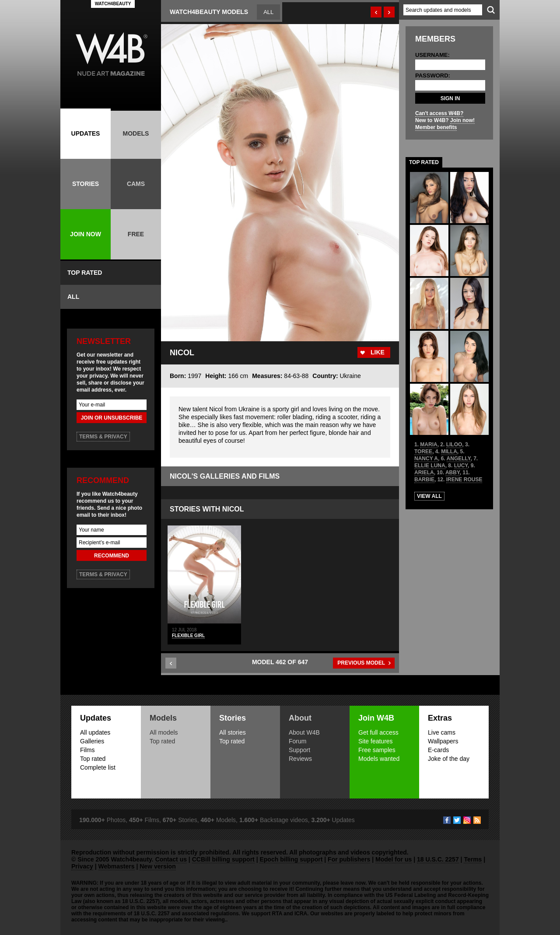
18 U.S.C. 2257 (438, 859)
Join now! (462, 120)
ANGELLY (459, 459)
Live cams (442, 732)
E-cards (438, 750)
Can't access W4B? (439, 113)
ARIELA (424, 473)
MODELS (136, 133)
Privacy (82, 866)
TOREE (423, 452)
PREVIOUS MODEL (361, 663)
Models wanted (379, 759)
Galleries (92, 741)
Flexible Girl (188, 636)
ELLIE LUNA (430, 466)
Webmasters (117, 866)
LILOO (454, 445)
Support (299, 750)
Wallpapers (443, 741)
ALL (73, 297)
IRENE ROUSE (464, 480)
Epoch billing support (291, 859)
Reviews (300, 759)
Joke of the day (449, 759)
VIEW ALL (429, 496)
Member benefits (436, 127)
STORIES (86, 184)
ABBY (453, 473)
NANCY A (426, 459)
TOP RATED (85, 273)
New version (157, 866)
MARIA (429, 445)
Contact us (171, 859)
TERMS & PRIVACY (103, 437)
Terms (473, 859)
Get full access (378, 732)
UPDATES (86, 133)
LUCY (461, 466)
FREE (136, 234)
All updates (95, 732)
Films (87, 750)
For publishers (349, 859)
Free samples (377, 750)
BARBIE (424, 480)
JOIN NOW (86, 234)
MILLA (449, 452)
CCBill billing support (223, 859)
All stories (233, 732)
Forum (297, 741)
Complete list (98, 767)
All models (164, 732)
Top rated (93, 759)
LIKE (378, 352)
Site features (376, 741)
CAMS (136, 184)
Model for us (394, 859)
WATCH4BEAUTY (113, 4)
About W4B (304, 732)
